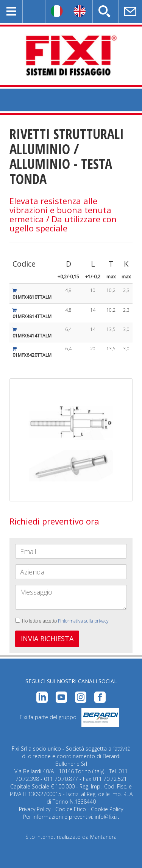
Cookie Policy (107, 809)
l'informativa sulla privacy (83, 621)
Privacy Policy (35, 809)
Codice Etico (71, 809)
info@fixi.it (107, 817)
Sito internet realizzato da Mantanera (71, 837)
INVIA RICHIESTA (47, 639)
